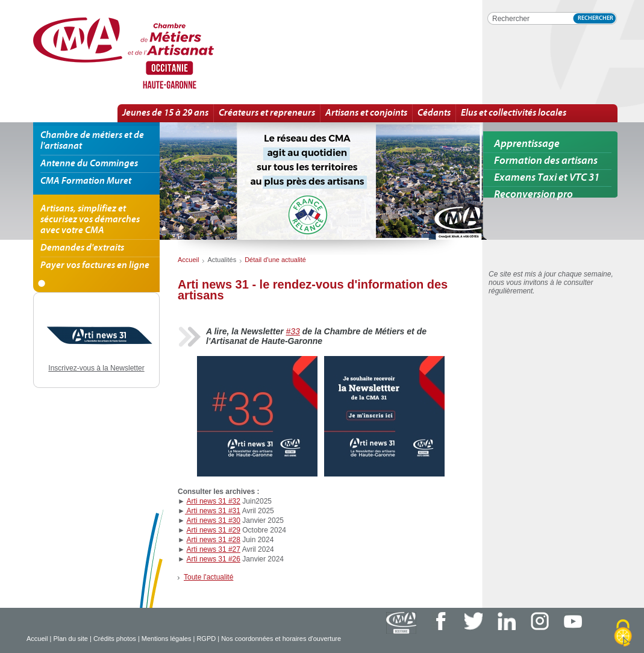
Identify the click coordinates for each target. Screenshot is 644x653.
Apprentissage (527, 144)
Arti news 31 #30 (214, 520)
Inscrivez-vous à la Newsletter (96, 368)
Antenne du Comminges (89, 164)
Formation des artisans (546, 161)
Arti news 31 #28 (214, 540)
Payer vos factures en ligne (95, 266)
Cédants (434, 113)
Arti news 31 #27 (214, 549)
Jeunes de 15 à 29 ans (165, 113)
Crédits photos (115, 639)
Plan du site (70, 639)
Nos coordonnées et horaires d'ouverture (281, 639)
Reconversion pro (533, 195)
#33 (293, 331)
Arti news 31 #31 (213, 511)
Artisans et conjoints (366, 113)
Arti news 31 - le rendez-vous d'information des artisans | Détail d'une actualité (165, 54)
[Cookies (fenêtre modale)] (623, 633)
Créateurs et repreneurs (267, 113)
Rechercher (596, 18)
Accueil (37, 639)
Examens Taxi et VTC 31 (547, 178)
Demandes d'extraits (82, 248)
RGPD (206, 639)
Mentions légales (167, 639)
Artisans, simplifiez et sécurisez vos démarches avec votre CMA (90, 220)
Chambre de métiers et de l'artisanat (92, 141)
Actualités (222, 260)
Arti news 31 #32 (214, 501)
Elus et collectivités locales (514, 113)
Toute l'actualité (208, 577)
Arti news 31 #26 (214, 559)
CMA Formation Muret (86, 181)
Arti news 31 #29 (214, 530)
